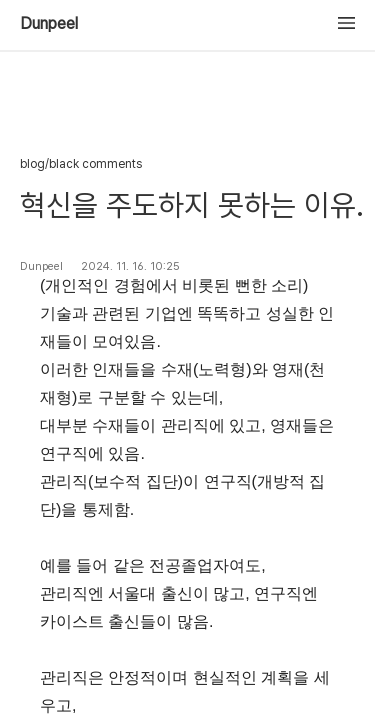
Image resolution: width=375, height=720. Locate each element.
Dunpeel (49, 24)
